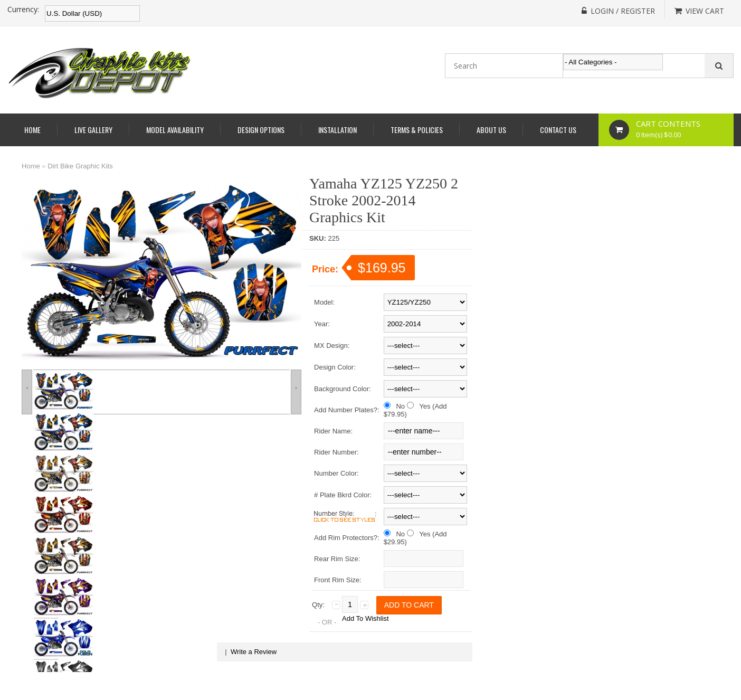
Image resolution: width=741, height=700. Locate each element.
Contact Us (558, 130)
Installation (338, 130)
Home (32, 130)
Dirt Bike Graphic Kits (80, 166)
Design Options (261, 130)
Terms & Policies (417, 130)
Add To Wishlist (365, 618)
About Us (491, 130)
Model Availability (175, 130)
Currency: (23, 10)
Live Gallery (93, 130)
